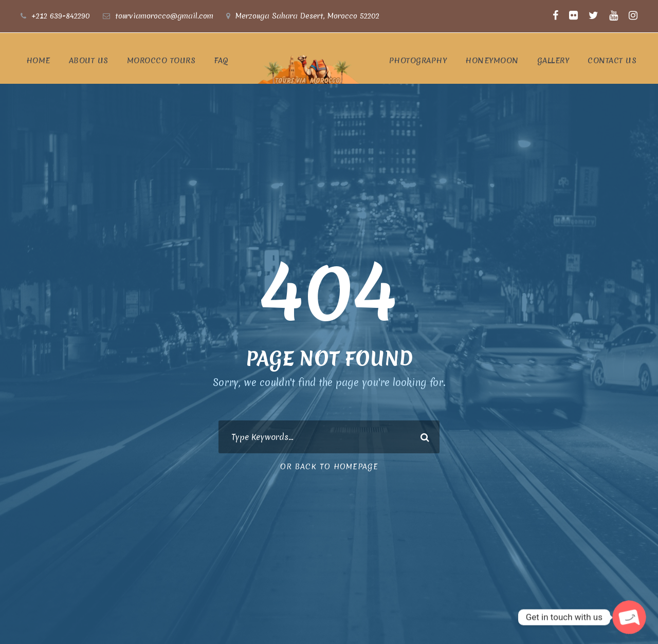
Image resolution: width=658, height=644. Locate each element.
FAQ (221, 61)
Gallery (553, 61)
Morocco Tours (161, 61)
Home (38, 61)
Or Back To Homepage (329, 467)
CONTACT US (612, 61)
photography (418, 61)
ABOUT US (89, 61)
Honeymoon (492, 61)
